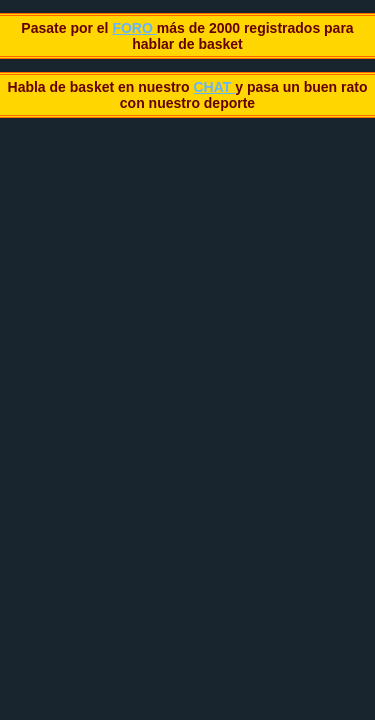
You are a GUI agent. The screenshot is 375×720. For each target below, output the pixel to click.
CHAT (214, 87)
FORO (134, 28)
